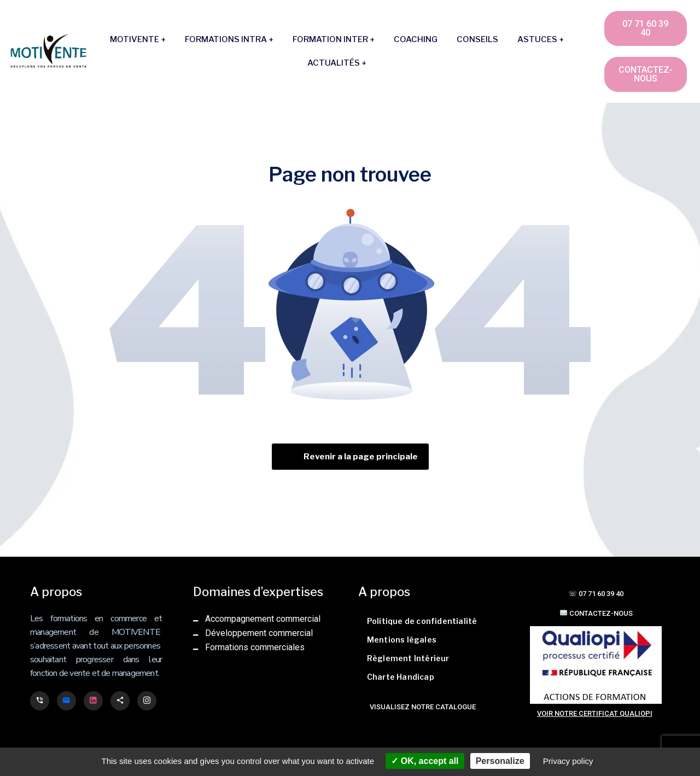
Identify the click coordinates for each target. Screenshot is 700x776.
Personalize (500, 761)
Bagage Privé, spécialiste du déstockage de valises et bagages (47, 713)
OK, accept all (425, 761)
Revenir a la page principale (361, 457)
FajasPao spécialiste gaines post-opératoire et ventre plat (46, 712)
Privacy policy (568, 761)
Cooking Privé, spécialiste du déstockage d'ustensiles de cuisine (47, 714)
